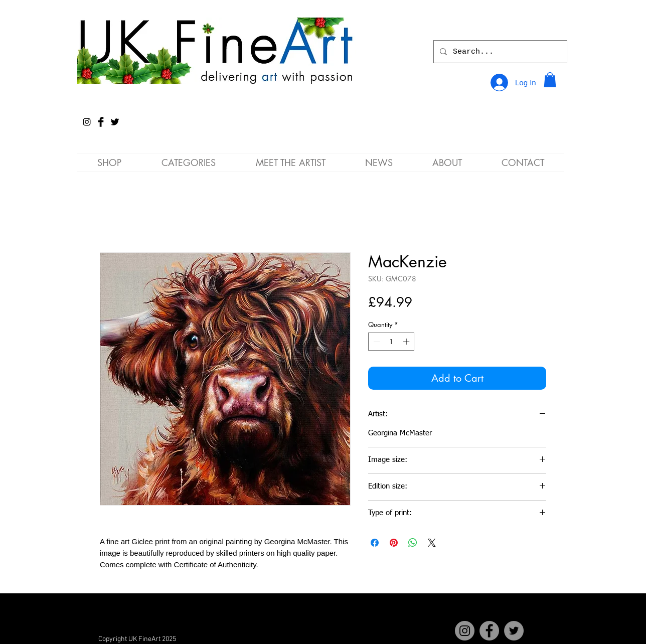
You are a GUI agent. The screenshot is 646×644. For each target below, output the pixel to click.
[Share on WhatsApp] (413, 543)
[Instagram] (87, 122)
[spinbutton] (391, 342)
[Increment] (407, 342)
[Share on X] (432, 543)
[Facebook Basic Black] (101, 122)
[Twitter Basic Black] (115, 122)
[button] (550, 80)
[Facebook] (489, 631)
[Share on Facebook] (375, 543)
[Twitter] (514, 631)
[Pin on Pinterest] (394, 543)
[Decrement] (376, 342)
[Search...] (499, 52)
